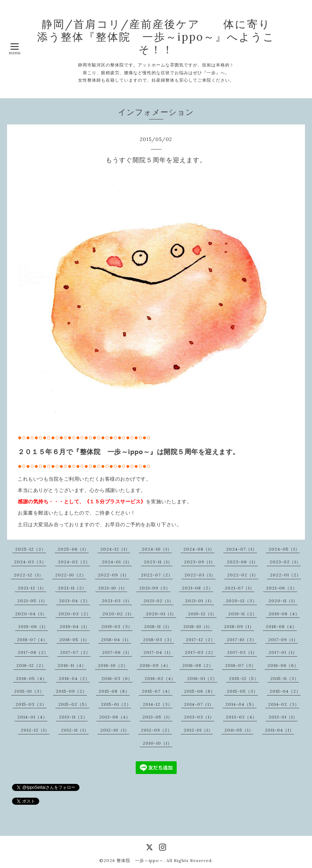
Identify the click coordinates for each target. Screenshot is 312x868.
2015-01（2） (116, 704)
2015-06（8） (200, 691)
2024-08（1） (199, 549)
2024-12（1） (115, 549)
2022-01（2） (285, 575)
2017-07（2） (75, 652)
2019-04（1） (75, 626)
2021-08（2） (198, 588)
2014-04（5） (241, 704)
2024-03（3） (30, 562)
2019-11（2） (243, 614)
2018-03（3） (159, 640)
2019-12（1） (202, 614)
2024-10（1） (157, 549)
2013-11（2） (73, 717)
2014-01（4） (32, 717)
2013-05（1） (157, 717)
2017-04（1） (158, 652)
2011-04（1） (279, 730)
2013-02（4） (241, 717)
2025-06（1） (73, 549)
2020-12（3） (241, 601)
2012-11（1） (75, 730)
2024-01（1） (117, 562)
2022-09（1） (113, 575)
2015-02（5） (74, 704)
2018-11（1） (158, 626)
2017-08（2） (33, 652)
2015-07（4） (157, 691)
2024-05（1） (284, 549)
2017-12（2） (201, 640)
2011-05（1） (239, 730)
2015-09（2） (71, 691)
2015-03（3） (31, 704)
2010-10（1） (157, 743)
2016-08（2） (198, 665)
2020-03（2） (75, 614)
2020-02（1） (118, 614)
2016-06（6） (283, 665)
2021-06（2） (282, 588)
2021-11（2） (72, 588)
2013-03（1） (199, 717)
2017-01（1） (283, 652)
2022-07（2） (157, 575)
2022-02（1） (243, 575)
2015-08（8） (114, 691)
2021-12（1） (32, 588)
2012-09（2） (157, 730)
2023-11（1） (158, 562)
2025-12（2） (31, 549)
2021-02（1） (158, 601)
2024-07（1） (242, 549)
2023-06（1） (242, 562)
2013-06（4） (115, 717)
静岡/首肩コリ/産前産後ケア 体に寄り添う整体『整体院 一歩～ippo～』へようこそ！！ (156, 37)
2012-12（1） (35, 730)
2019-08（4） (284, 614)
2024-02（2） (74, 562)
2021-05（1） (32, 601)
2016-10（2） (113, 665)
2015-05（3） (242, 691)
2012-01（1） (198, 730)
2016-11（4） (72, 665)
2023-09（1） (200, 562)
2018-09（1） (239, 626)
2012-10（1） (115, 730)
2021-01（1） (200, 601)
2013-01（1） (283, 717)
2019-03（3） (117, 626)
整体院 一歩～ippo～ (140, 860)
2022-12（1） (29, 575)
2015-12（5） (244, 678)
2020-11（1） (283, 601)
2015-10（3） (29, 691)
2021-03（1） (117, 601)
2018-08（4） (281, 626)
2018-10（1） (198, 626)
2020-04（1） (31, 614)
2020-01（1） (161, 614)
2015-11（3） (285, 678)
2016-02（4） (160, 678)
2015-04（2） (285, 691)
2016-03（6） (117, 678)
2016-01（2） (202, 678)
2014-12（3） (158, 704)
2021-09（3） (155, 588)
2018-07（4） (32, 640)
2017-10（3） (242, 640)
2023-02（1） (285, 562)
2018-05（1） (74, 640)
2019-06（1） (33, 626)
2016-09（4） (155, 665)
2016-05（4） (31, 678)
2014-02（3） (284, 704)
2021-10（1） (113, 588)
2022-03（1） (200, 575)
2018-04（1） (116, 640)
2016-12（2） (31, 665)
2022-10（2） (71, 575)
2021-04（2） (75, 601)
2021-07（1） (240, 588)
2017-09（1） (283, 640)
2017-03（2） (200, 652)
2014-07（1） (199, 704)
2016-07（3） (240, 665)
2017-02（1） (242, 652)
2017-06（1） (117, 652)
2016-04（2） (74, 678)
